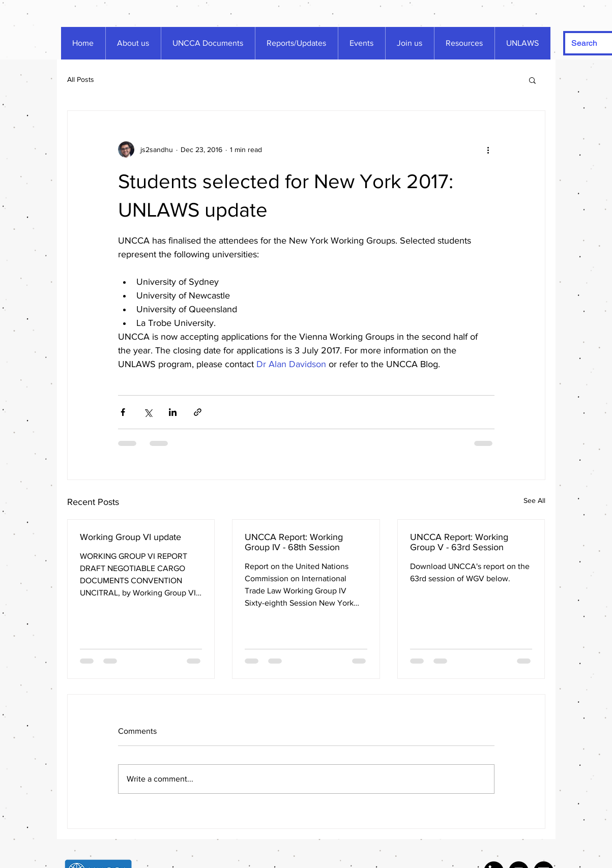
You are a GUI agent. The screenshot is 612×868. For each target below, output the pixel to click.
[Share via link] (198, 412)
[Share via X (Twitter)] (148, 412)
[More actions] (488, 149)
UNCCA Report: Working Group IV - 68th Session (294, 542)
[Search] (589, 43)
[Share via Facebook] (123, 412)
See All (534, 500)
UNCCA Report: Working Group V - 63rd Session (459, 542)
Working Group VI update (130, 537)
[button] (532, 80)
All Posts (81, 79)
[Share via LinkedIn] (173, 412)
